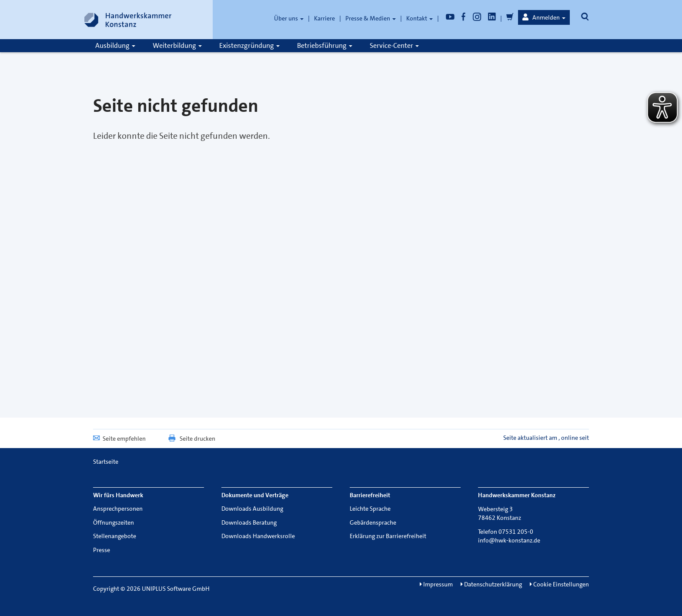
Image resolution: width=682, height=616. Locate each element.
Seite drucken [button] (191, 439)
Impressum (436, 584)
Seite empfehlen (119, 439)
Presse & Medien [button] (371, 18)
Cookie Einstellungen (559, 584)
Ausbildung (115, 45)
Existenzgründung (249, 45)
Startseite (106, 462)
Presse (102, 550)
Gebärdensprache (373, 522)
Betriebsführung (325, 45)
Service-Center (394, 45)
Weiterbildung (177, 45)
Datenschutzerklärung (491, 584)
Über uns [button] (289, 18)
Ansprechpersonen (118, 509)
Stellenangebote (115, 536)
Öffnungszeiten (114, 522)
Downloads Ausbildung (252, 509)
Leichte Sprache (370, 509)
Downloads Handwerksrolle (258, 536)
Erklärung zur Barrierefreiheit (388, 536)
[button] (544, 17)
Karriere (324, 18)
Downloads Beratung (249, 522)
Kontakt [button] (420, 18)
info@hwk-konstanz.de (509, 540)
